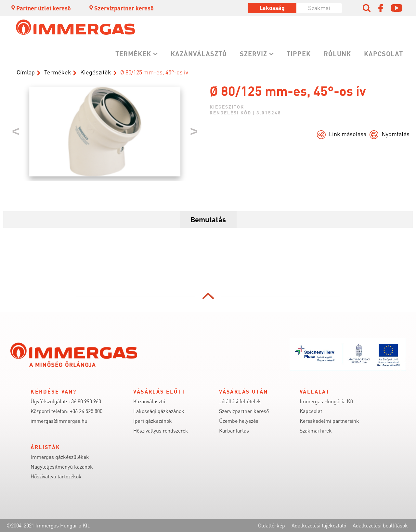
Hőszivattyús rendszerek (161, 430)
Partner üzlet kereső (41, 8)
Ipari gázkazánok (153, 421)
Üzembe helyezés (239, 421)
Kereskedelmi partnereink (329, 421)
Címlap (26, 72)
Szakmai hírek (316, 430)
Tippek (299, 54)
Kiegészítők (96, 72)
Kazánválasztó (199, 54)
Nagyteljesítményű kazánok (62, 467)
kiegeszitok (227, 107)
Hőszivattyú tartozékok (56, 476)
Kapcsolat (383, 54)
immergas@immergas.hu (59, 421)
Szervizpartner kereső (121, 8)
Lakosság (272, 8)
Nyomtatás (396, 134)
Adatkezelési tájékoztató (319, 525)
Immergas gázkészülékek (60, 457)
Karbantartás (234, 430)
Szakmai (319, 8)
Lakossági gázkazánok (159, 411)
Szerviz (253, 54)
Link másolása (348, 134)
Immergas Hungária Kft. (327, 401)
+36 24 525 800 (86, 411)
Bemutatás (208, 219)
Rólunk (337, 54)
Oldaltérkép (272, 525)
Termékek (133, 54)
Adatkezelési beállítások (380, 525)
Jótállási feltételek (240, 401)
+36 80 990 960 (85, 401)
